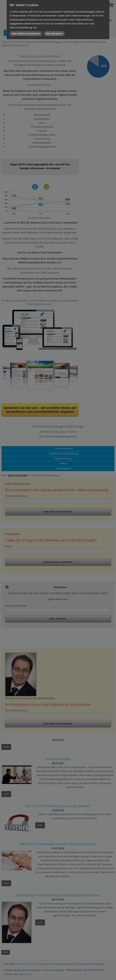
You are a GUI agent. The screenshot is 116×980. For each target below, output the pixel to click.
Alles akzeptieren (54, 34)
